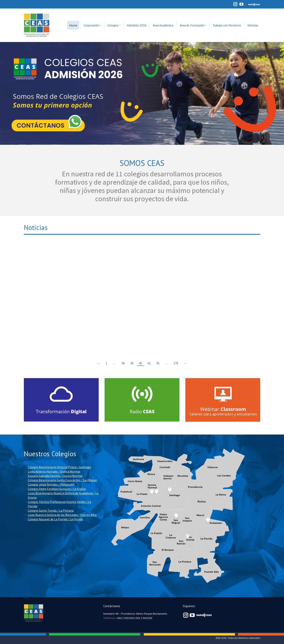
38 (123, 363)
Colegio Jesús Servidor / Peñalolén (51, 484)
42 (158, 363)
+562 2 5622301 (125, 618)
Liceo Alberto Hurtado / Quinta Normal (54, 471)
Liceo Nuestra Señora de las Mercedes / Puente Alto (62, 515)
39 (132, 363)
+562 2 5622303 (143, 618)
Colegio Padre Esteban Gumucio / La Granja (57, 489)
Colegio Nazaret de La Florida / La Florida (55, 519)
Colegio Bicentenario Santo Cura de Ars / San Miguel (63, 480)
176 (176, 363)
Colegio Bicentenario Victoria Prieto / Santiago (59, 467)
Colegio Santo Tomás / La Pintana (51, 510)
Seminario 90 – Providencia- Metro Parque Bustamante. (135, 614)
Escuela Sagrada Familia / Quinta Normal (55, 476)
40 (140, 363)
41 (149, 363)
